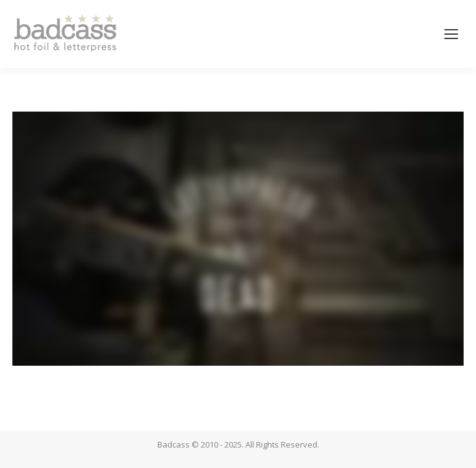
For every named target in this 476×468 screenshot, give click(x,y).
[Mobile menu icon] (451, 34)
